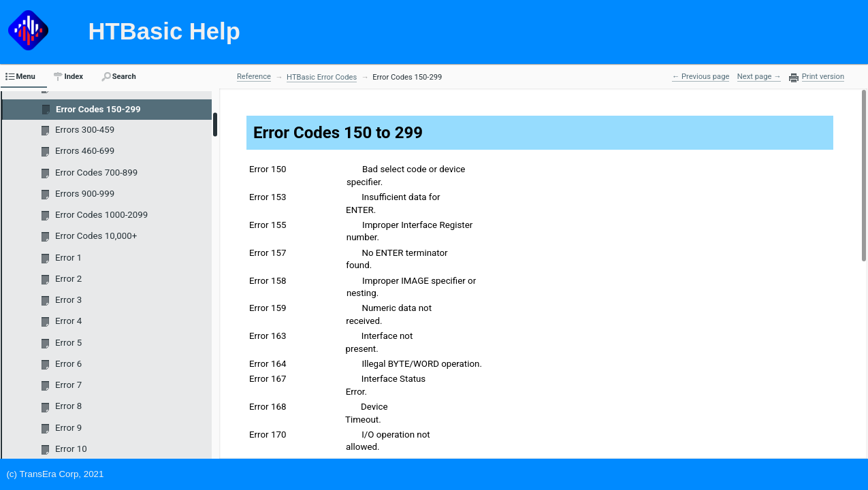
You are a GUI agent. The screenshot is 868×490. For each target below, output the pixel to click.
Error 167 (268, 379)
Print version (823, 77)
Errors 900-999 (85, 194)
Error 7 (68, 385)
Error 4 (68, 321)
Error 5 (68, 343)
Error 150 (268, 169)
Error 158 (268, 281)
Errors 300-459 (85, 130)
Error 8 (68, 406)
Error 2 (68, 279)
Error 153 (268, 197)
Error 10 (71, 449)
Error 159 (268, 308)
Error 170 (268, 435)
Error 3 (68, 300)
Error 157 (268, 253)
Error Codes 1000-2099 (101, 215)
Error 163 (268, 336)
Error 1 (68, 258)
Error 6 (68, 364)
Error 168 (268, 407)
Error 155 (268, 225)
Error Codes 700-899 (96, 173)
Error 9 (68, 428)
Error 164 (268, 364)
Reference (254, 77)
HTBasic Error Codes (322, 77)
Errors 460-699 (85, 151)
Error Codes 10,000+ (96, 236)
